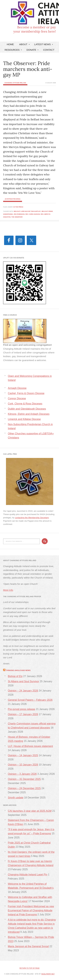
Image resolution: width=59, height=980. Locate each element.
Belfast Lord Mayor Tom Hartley (27, 211)
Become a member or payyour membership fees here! (35, 29)
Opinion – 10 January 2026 (23, 765)
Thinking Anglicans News (18, 670)
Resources (13, 50)
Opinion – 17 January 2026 (23, 714)
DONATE (32, 50)
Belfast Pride (47, 211)
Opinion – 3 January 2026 (22, 774)
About (24, 45)
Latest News (43, 45)
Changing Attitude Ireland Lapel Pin (28, 875)
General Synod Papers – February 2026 (30, 700)
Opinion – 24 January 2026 (23, 691)
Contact (49, 50)
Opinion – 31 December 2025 (24, 779)
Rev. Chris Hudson (33, 214)
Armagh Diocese (17, 388)
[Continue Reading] (13, 199)
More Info (8, 590)
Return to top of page (29, 968)
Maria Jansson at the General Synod (28, 946)
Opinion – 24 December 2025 (24, 788)
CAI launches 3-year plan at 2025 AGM (30, 811)
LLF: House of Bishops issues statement (30, 746)
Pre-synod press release (21, 709)
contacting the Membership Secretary (32, 518)
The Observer (17, 217)
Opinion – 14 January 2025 (23, 755)
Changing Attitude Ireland (28, 15)
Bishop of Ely (15, 676)
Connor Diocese (17, 398)
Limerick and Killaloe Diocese (24, 419)
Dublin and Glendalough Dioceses (27, 409)
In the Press (18, 207)
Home (10, 44)
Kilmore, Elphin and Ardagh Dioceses (29, 414)
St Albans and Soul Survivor (23, 681)
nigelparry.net (48, 974)
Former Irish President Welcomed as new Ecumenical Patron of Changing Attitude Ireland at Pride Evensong (31, 910)
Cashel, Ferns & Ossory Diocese (26, 393)
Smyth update (16, 798)
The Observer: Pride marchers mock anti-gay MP (28, 69)
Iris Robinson (19, 214)
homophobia (8, 214)
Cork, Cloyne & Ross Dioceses (25, 404)
